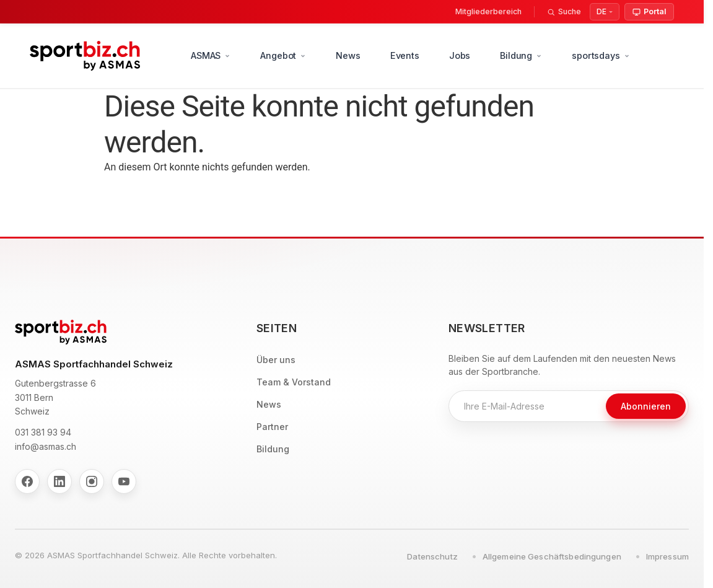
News (348, 55)
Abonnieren (646, 406)
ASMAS (211, 55)
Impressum (667, 556)
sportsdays (601, 55)
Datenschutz (432, 556)
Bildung (521, 55)
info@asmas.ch (46, 446)
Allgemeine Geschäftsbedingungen (552, 556)
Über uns (276, 360)
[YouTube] (124, 481)
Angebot (283, 55)
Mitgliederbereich (488, 11)
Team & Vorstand (294, 382)
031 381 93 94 (43, 432)
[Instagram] (92, 481)
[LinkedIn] (59, 481)
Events (405, 55)
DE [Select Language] (601, 11)
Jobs (460, 55)
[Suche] (564, 12)
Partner (272, 427)
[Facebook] (27, 481)
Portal (649, 11)
